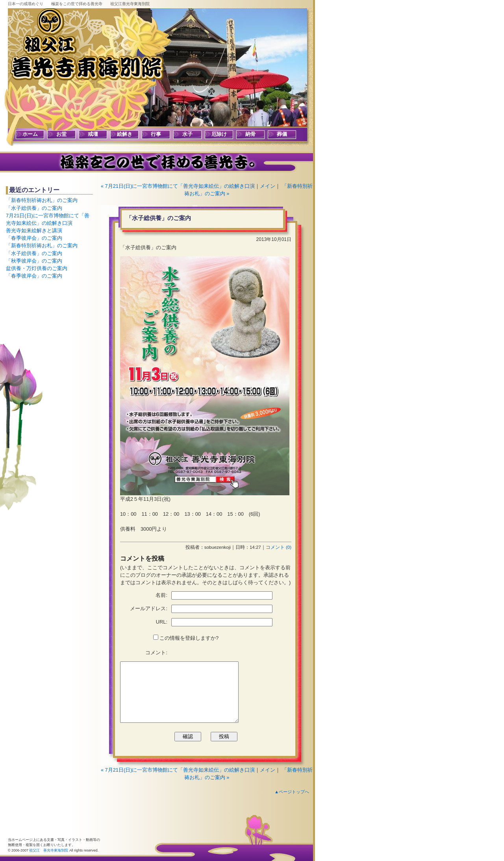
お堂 (61, 134)
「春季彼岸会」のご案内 (34, 238)
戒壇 (93, 134)
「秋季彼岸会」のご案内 (34, 261)
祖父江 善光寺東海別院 (49, 850)
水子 (187, 134)
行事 (156, 134)
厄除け (219, 134)
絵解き (125, 134)
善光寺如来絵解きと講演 (34, 231)
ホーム (30, 134)
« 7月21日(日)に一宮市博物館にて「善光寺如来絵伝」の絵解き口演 (178, 186)
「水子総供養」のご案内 (34, 208)
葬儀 (282, 134)
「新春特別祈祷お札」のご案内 (42, 200)
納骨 (250, 134)
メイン (268, 186)
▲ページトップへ (292, 792)
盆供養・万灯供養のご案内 (37, 268)
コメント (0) (279, 547)
